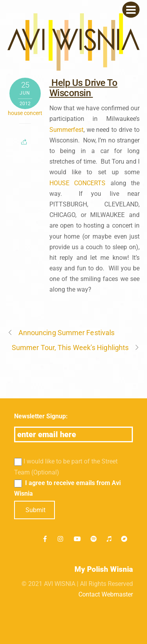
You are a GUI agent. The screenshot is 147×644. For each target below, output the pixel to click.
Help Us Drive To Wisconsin (83, 88)
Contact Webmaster (106, 594)
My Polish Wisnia (104, 569)
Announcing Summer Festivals (61, 333)
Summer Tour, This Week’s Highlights (76, 348)
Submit (35, 510)
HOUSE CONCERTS (78, 183)
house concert (25, 113)
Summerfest (66, 130)
